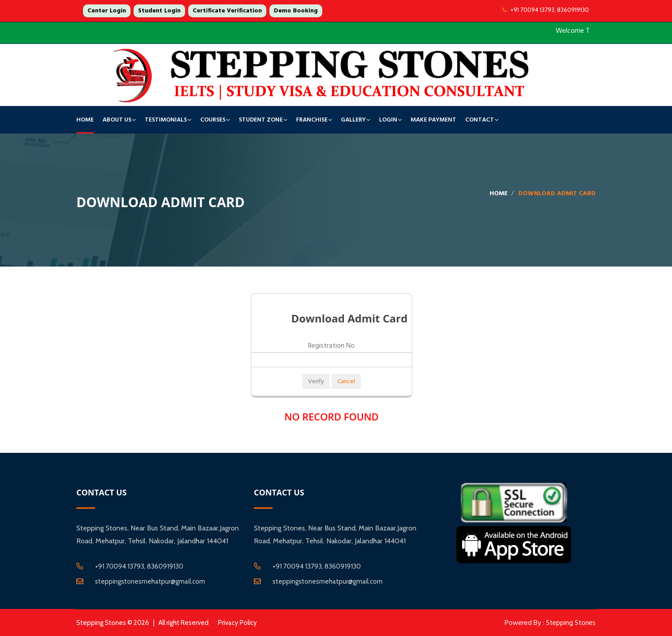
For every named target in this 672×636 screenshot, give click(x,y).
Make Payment (433, 120)
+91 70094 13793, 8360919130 (546, 10)
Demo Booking (296, 11)
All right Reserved (184, 623)
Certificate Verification (227, 11)
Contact (480, 120)
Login (388, 120)
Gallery (353, 120)
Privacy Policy (237, 623)
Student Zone (261, 120)
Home (85, 120)
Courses (213, 120)
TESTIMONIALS (166, 120)
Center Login (107, 11)
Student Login (159, 11)
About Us (117, 120)
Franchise (312, 120)
